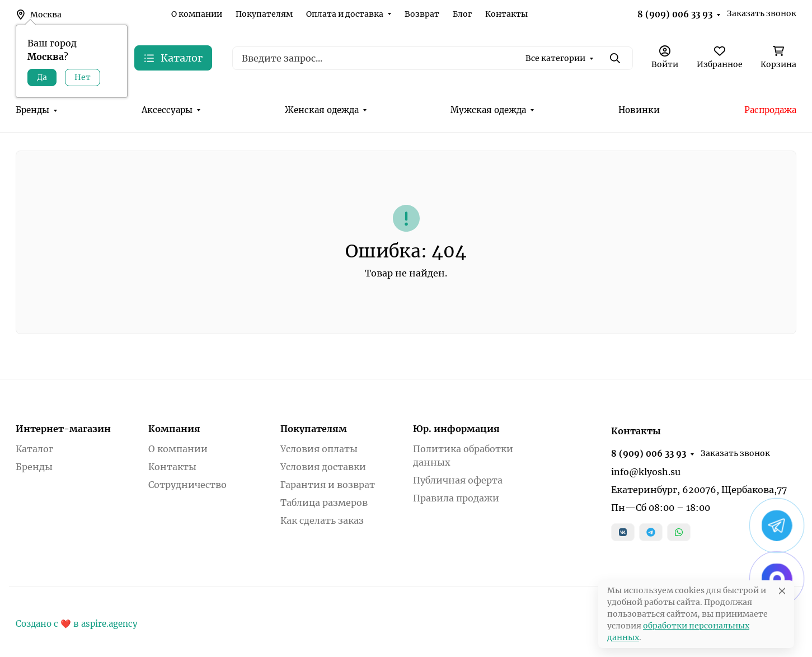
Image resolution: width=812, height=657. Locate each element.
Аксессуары (167, 110)
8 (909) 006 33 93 (675, 14)
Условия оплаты (319, 449)
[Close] (782, 591)
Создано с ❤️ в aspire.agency (77, 624)
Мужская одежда (488, 110)
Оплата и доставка (345, 14)
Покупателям (264, 14)
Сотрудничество (187, 485)
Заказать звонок (762, 13)
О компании (197, 14)
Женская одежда (322, 110)
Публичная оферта (458, 480)
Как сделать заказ (322, 520)
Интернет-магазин (63, 429)
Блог (462, 14)
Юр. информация (456, 429)
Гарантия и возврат (328, 485)
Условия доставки (323, 467)
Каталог (34, 449)
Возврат (422, 14)
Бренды (32, 110)
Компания (174, 429)
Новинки (639, 110)
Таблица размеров (324, 503)
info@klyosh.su (646, 472)
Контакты (506, 14)
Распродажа (770, 110)
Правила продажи (456, 498)
